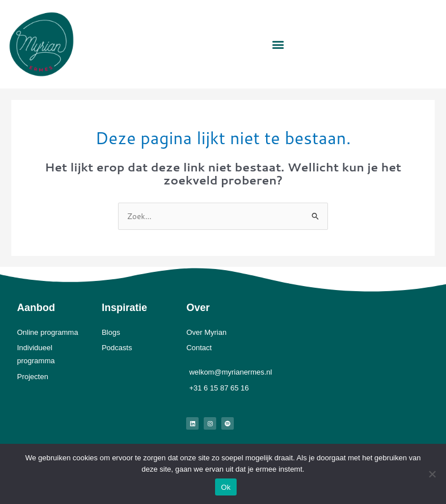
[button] (278, 44)
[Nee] (432, 474)
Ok (226, 487)
